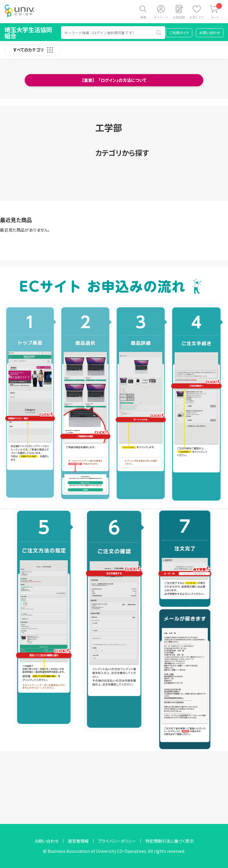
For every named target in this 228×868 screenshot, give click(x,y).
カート (217, 11)
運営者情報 (78, 841)
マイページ (161, 17)
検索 (143, 17)
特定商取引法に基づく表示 (170, 841)
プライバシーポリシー (117, 841)
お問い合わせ (210, 33)
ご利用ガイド (179, 33)
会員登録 (179, 17)
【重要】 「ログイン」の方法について (114, 80)
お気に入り (197, 17)
